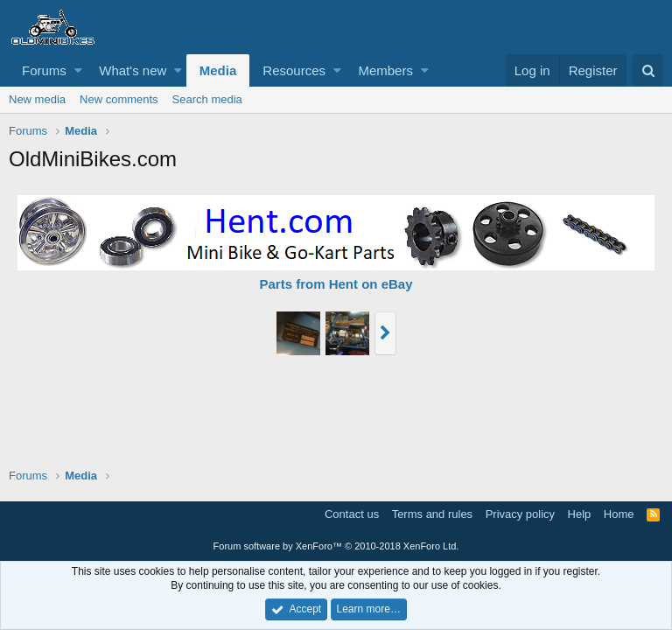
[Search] (648, 70)
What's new (133, 70)
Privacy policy (520, 514)
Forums (44, 70)
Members (385, 70)
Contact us (352, 514)
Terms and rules (432, 514)
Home (619, 514)
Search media (207, 99)
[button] (78, 70)
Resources (294, 70)
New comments (119, 99)
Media (218, 70)
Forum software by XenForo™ (336, 546)
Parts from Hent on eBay (336, 284)
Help (580, 514)
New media (37, 99)
